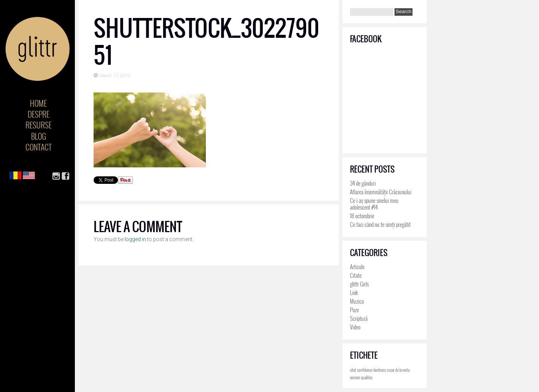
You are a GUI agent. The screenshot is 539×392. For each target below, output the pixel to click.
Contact (39, 147)
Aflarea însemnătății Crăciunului (381, 192)
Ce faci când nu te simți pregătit (380, 224)
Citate (356, 275)
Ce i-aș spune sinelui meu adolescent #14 (374, 204)
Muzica (357, 301)
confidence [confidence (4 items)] (365, 370)
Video (355, 327)
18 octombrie (362, 216)
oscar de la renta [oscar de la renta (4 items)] (398, 370)
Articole (357, 267)
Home (38, 103)
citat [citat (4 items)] (353, 370)
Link (354, 292)
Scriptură (359, 318)
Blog (39, 136)
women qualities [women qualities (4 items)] (361, 377)
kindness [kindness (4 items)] (380, 370)
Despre (39, 114)
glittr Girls (359, 284)
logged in (135, 239)
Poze (354, 310)
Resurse (39, 125)
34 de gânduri (363, 183)
